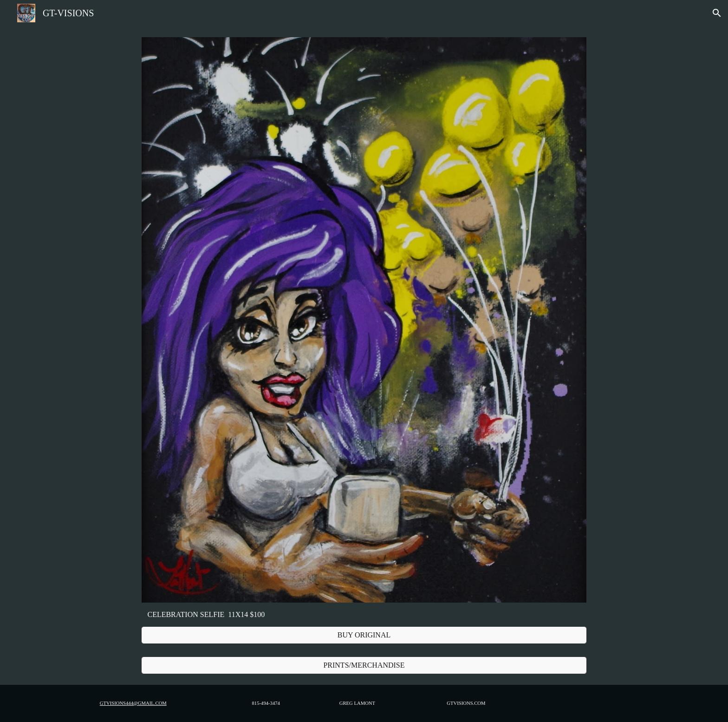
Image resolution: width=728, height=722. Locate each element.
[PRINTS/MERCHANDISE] (364, 665)
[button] (717, 13)
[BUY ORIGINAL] (364, 635)
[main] (364, 615)
